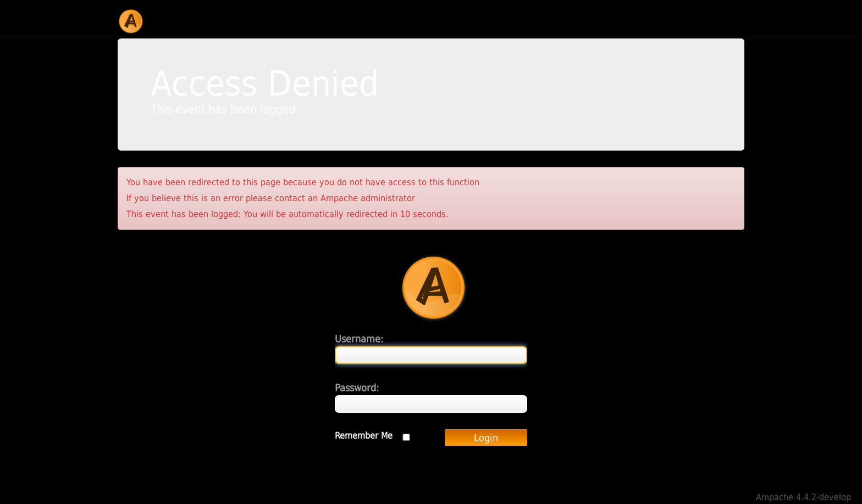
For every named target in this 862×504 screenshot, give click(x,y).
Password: (357, 388)
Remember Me (364, 436)
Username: (359, 339)
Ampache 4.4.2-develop (803, 497)
